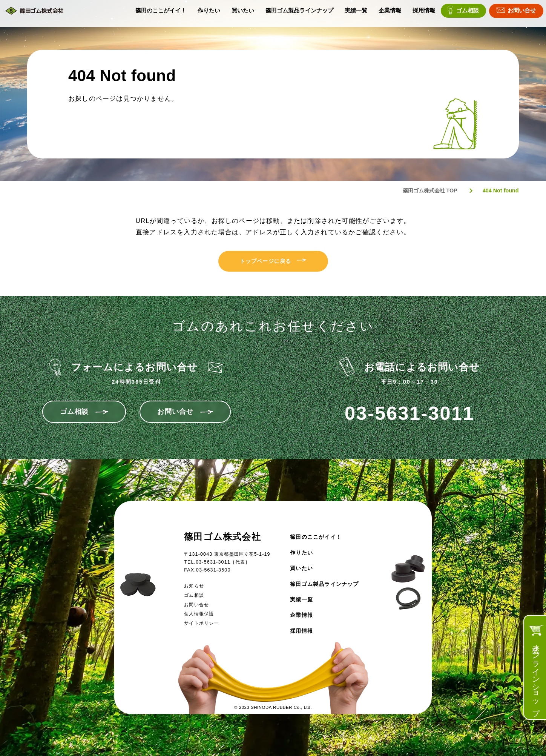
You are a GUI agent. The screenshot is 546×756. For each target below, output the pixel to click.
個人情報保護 (199, 614)
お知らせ (194, 586)
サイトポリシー (201, 623)
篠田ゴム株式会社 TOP (430, 191)
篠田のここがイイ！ (161, 14)
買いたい (243, 14)
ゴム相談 (468, 14)
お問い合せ (522, 14)
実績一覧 (356, 14)
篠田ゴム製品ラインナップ (299, 14)
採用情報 (424, 14)
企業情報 (390, 14)
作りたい (209, 14)
